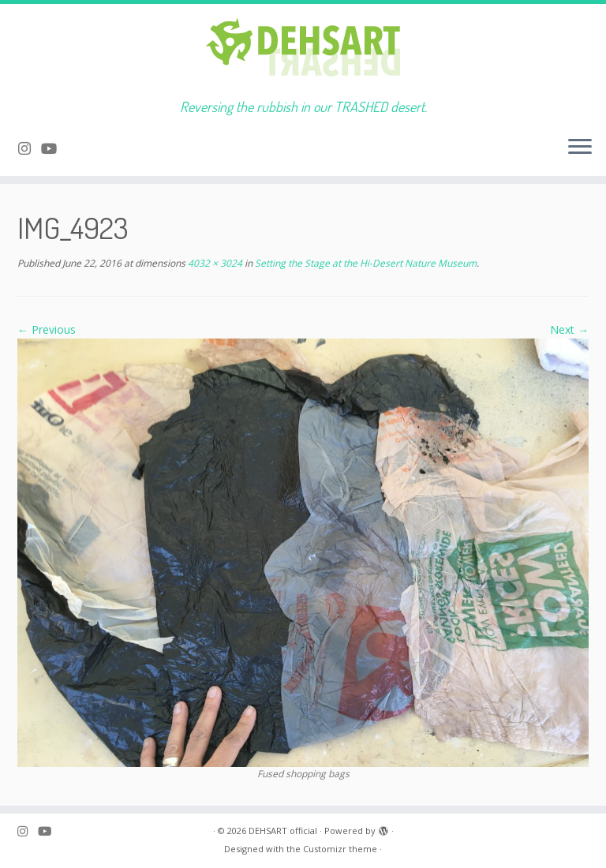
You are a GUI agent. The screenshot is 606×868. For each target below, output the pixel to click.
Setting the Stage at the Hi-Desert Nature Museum (365, 263)
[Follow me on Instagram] (30, 148)
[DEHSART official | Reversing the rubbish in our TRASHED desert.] (303, 51)
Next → (569, 329)
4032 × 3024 (214, 263)
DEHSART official (283, 831)
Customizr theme (340, 849)
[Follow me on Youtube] (54, 148)
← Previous (47, 329)
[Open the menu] (580, 148)
